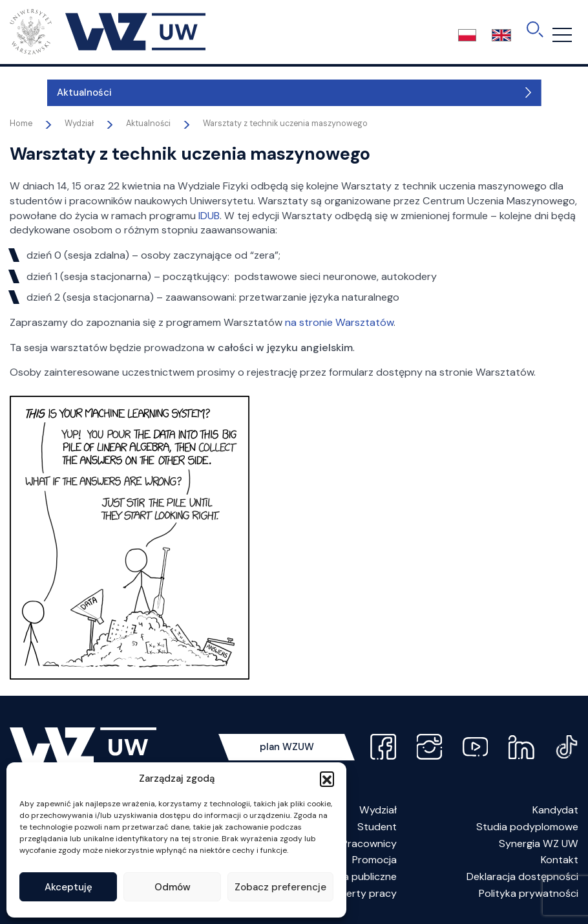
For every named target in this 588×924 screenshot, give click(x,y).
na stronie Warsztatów (339, 322)
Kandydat (555, 810)
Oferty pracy (366, 893)
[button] (327, 779)
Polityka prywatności (529, 893)
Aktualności (47, 92)
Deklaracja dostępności (522, 876)
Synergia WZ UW (539, 843)
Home (21, 124)
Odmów (173, 887)
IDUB (209, 216)
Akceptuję (68, 887)
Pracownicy (369, 843)
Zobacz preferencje (280, 887)
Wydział (378, 810)
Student (377, 827)
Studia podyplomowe (527, 827)
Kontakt (560, 860)
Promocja (374, 860)
